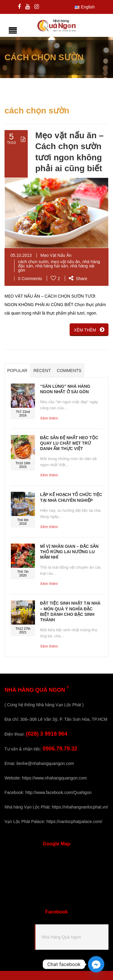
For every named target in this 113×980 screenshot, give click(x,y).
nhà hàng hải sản (52, 266)
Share (78, 279)
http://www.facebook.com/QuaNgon (58, 792)
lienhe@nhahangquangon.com (45, 763)
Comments (69, 371)
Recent (42, 371)
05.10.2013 (21, 255)
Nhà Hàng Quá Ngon (61, 937)
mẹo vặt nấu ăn (66, 262)
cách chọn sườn (33, 262)
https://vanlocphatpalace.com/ (74, 822)
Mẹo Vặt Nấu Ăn (56, 255)
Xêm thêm (49, 418)
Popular (17, 371)
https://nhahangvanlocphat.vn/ (80, 807)
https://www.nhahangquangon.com (54, 778)
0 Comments (30, 279)
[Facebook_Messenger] (96, 964)
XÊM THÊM (89, 330)
